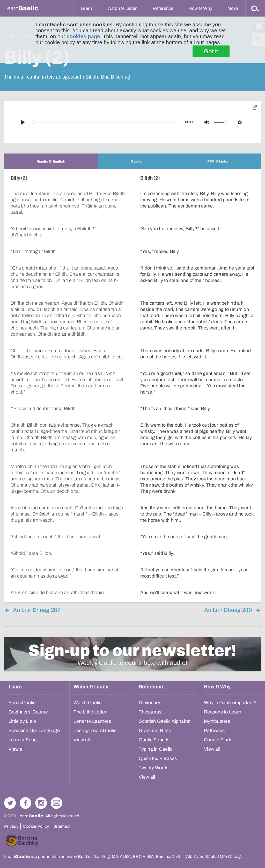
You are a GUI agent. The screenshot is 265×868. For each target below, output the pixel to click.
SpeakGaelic (22, 703)
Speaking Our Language (34, 731)
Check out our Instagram (41, 803)
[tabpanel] (132, 386)
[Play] (23, 122)
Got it (211, 51)
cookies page (83, 36)
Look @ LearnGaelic (95, 731)
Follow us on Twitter (10, 803)
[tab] (51, 161)
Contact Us (57, 803)
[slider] (106, 122)
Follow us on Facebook (25, 803)
